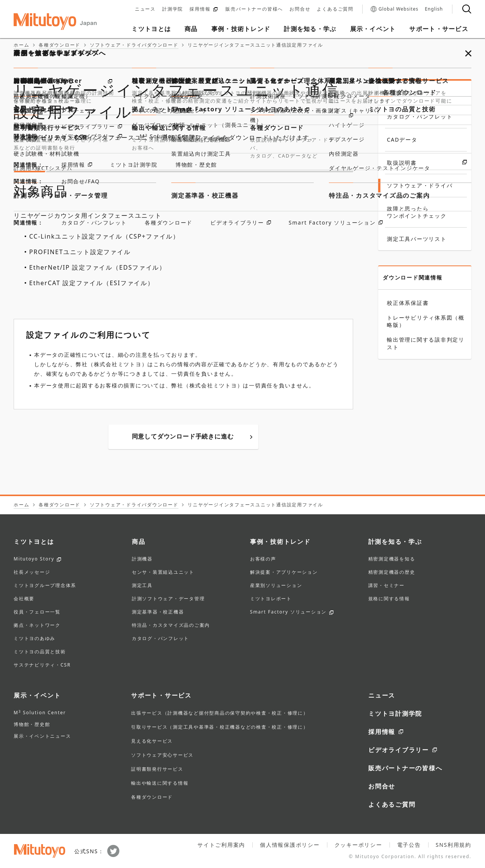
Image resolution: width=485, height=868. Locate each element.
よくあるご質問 (335, 9)
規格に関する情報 (389, 599)
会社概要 (24, 599)
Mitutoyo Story (34, 559)
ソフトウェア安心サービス (162, 755)
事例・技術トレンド (280, 542)
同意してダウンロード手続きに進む (192, 436)
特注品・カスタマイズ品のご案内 (171, 626)
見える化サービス (152, 741)
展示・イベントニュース (42, 736)
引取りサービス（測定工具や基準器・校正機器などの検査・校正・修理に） (220, 727)
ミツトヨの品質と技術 (40, 652)
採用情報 (203, 9)
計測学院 (173, 9)
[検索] (467, 9)
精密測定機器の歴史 (392, 573)
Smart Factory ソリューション (288, 612)
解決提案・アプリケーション (284, 573)
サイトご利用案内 (221, 845)
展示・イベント (37, 695)
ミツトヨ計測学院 (395, 713)
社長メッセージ (32, 573)
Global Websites (394, 9)
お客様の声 (263, 559)
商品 (139, 542)
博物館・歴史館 (32, 724)
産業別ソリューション (276, 586)
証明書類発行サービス (157, 769)
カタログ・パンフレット (160, 639)
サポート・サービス (161, 695)
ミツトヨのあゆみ (34, 639)
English (434, 9)
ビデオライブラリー (399, 750)
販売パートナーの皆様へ (254, 9)
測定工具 (142, 586)
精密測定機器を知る (392, 559)
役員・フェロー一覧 (37, 612)
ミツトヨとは (34, 542)
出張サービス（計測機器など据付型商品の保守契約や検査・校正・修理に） (220, 713)
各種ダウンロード (410, 92)
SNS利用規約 (454, 845)
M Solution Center (40, 713)
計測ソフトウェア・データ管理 (168, 599)
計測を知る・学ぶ (395, 542)
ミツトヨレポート (271, 599)
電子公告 (409, 845)
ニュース (145, 9)
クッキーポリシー (358, 845)
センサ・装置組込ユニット (163, 573)
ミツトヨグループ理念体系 (45, 586)
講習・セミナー (386, 586)
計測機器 (142, 559)
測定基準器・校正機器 (158, 612)
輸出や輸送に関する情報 (160, 783)
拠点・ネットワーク (37, 626)
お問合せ (300, 9)
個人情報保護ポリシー (290, 845)
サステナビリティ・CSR (42, 665)
